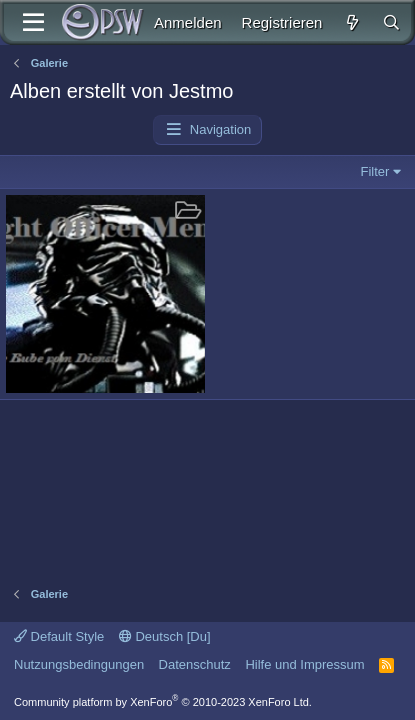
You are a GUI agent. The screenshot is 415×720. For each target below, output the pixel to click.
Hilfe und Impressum (304, 664)
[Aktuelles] (351, 22)
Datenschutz (195, 664)
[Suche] (391, 22)
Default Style (59, 636)
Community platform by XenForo (163, 702)
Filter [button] (375, 171)
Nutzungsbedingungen (79, 664)
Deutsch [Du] (165, 636)
